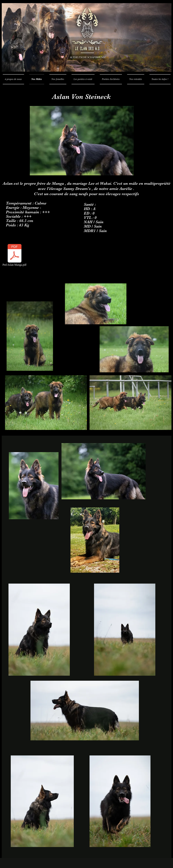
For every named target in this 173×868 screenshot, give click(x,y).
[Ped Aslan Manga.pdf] (15, 255)
